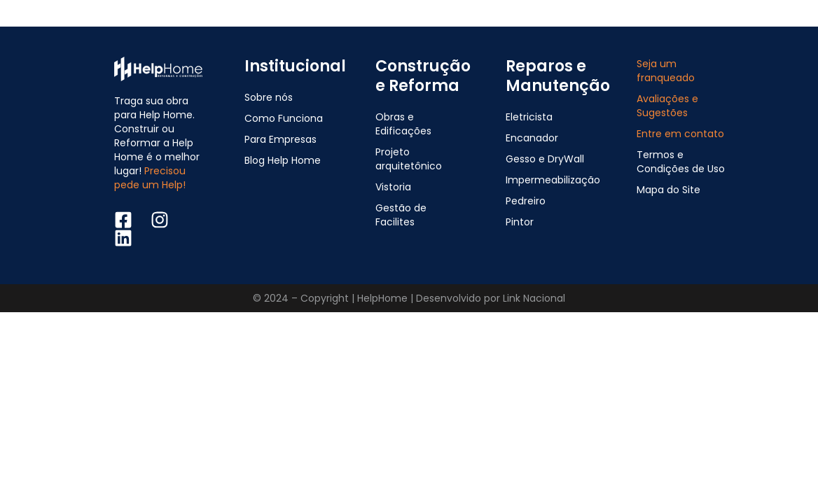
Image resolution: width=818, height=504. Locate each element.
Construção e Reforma (423, 76)
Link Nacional (534, 298)
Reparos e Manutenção (558, 76)
